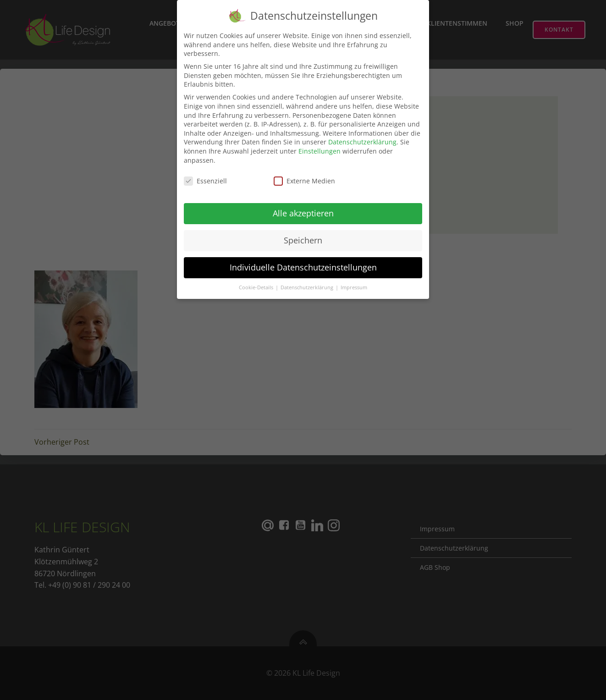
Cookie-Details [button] (257, 282)
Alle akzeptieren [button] (303, 209)
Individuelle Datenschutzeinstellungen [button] (303, 262)
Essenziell (205, 176)
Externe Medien (304, 176)
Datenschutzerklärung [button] (308, 282)
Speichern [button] (303, 236)
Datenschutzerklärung (362, 137)
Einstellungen (320, 146)
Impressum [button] (354, 282)
